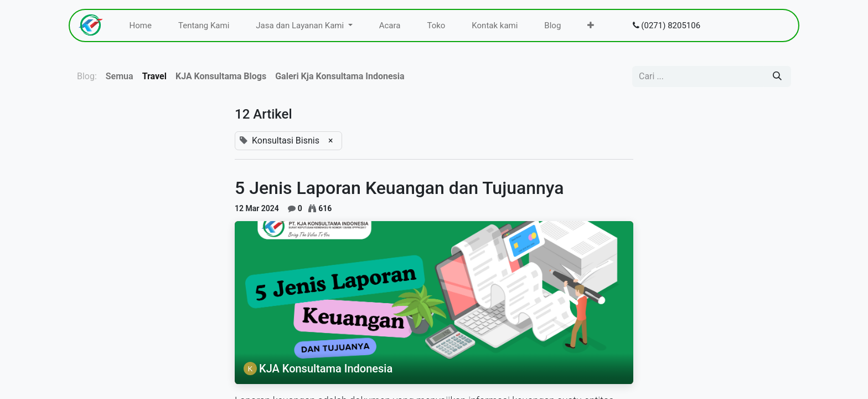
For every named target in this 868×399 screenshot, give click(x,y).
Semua (120, 76)
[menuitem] (141, 26)
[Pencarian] (777, 76)
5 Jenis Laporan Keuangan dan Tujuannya (399, 188)
